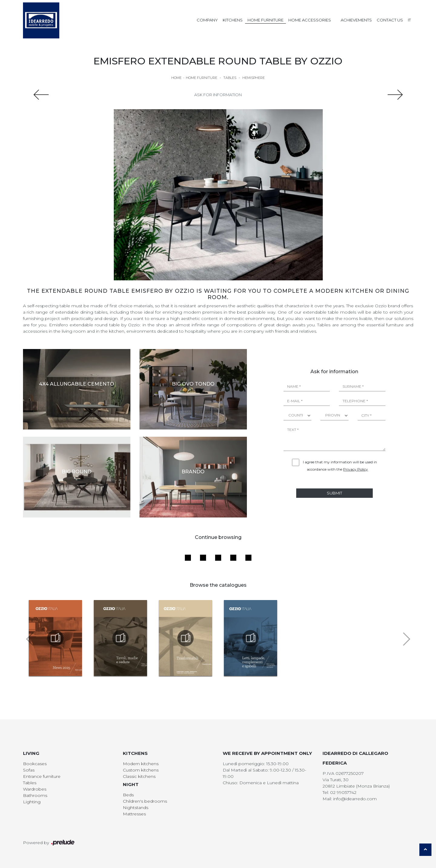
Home (176, 78)
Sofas (29, 770)
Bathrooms (35, 795)
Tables (230, 78)
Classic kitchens (139, 776)
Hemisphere (254, 78)
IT (409, 20)
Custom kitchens (141, 770)
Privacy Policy (356, 469)
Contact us (390, 20)
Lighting (32, 802)
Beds (128, 795)
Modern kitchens (141, 764)
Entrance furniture (42, 776)
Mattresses (134, 814)
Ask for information (218, 95)
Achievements (356, 20)
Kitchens (233, 20)
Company (207, 20)
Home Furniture (266, 20)
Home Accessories (310, 20)
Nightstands (136, 808)
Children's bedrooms (145, 801)
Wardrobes (35, 789)
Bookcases (35, 764)
